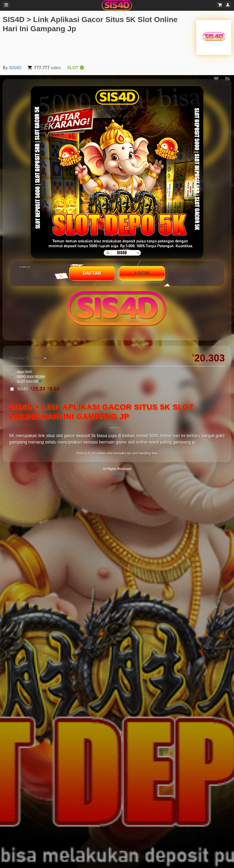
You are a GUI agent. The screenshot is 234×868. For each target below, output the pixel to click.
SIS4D (15, 68)
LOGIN (142, 273)
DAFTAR (92, 273)
